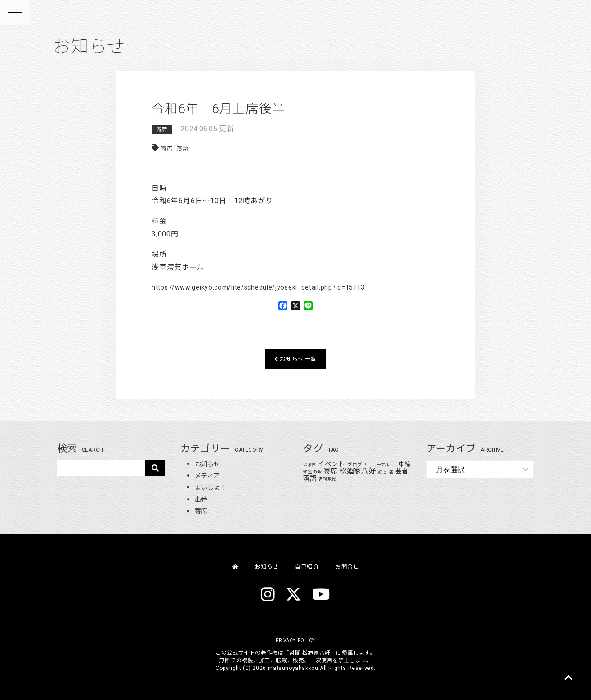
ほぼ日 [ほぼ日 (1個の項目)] (309, 465)
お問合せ (353, 566)
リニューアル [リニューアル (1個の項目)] (377, 465)
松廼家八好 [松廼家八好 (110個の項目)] (366, 471)
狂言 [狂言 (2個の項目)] (391, 472)
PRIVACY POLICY (295, 640)
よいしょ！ (213, 487)
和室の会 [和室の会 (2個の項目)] (321, 472)
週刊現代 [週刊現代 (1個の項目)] (336, 479)
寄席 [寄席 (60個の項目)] (339, 471)
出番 (202, 499)
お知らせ (209, 464)
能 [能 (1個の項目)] (400, 472)
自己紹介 (308, 566)
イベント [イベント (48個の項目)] (331, 464)
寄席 (162, 129)
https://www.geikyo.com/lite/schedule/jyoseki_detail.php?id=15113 (271, 287)
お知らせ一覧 (296, 359)
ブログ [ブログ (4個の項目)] (355, 465)
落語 (183, 148)
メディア (209, 475)
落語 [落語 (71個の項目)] (319, 478)
